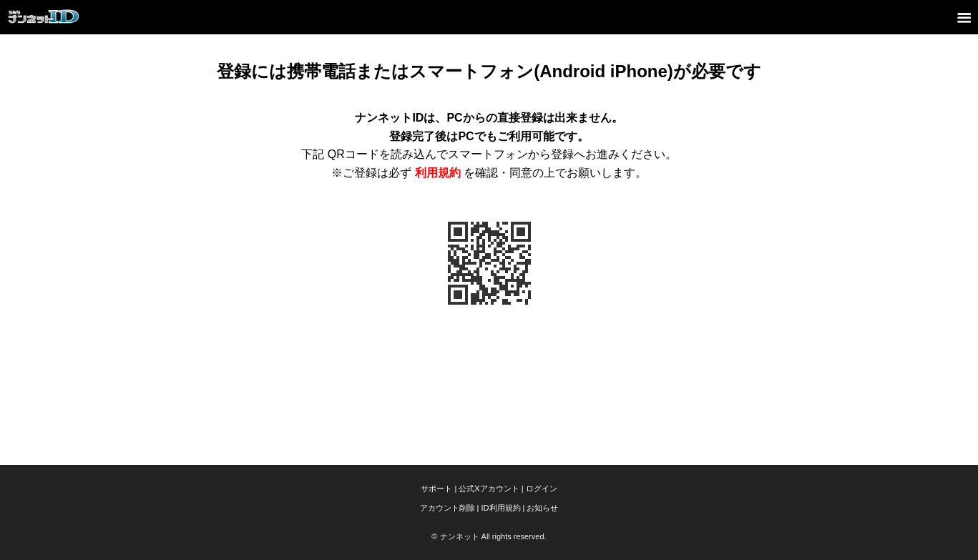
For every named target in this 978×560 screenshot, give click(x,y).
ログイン (542, 488)
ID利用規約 (501, 508)
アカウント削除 (448, 508)
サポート (436, 488)
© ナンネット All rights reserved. (489, 536)
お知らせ (542, 508)
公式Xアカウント (489, 488)
